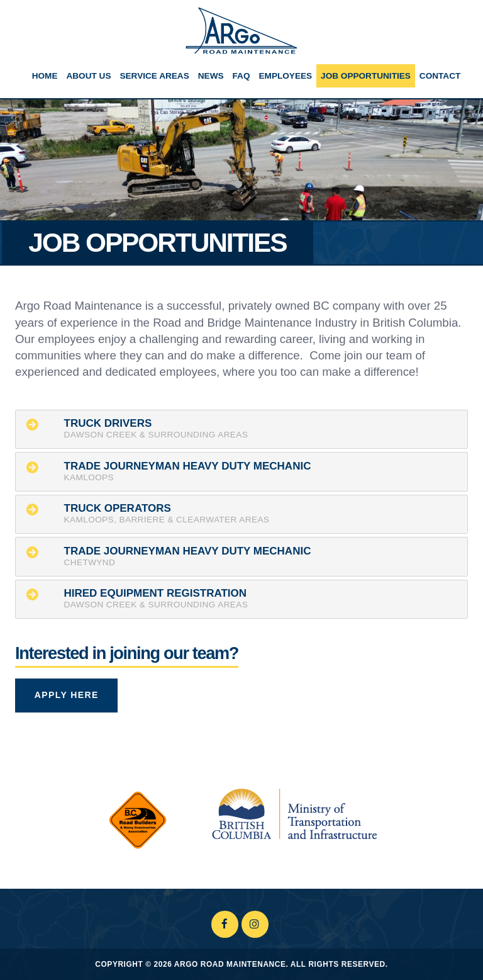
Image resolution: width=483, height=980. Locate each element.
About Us (88, 76)
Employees (285, 76)
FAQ (241, 76)
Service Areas (154, 76)
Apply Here (67, 695)
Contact (440, 76)
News (211, 76)
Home (45, 76)
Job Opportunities (366, 76)
